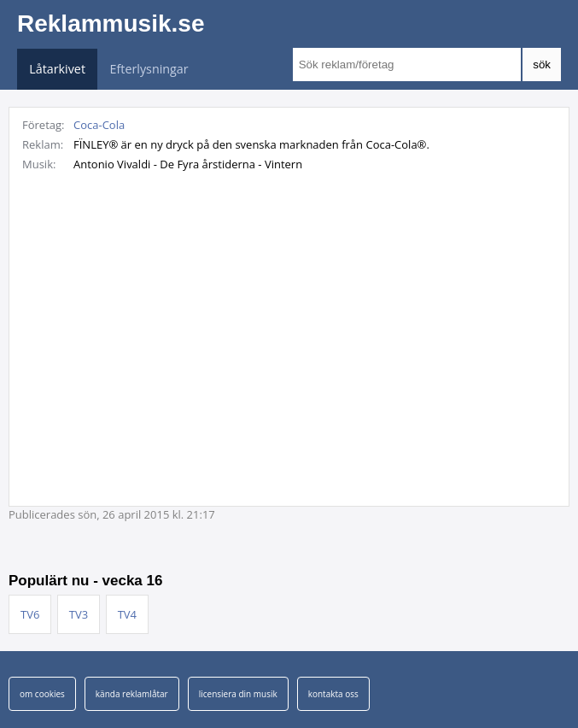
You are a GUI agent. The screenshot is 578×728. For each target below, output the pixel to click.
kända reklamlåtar (132, 694)
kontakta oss (333, 694)
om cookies (42, 694)
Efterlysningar (149, 69)
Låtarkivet (57, 69)
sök (542, 65)
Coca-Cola (99, 125)
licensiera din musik (238, 694)
